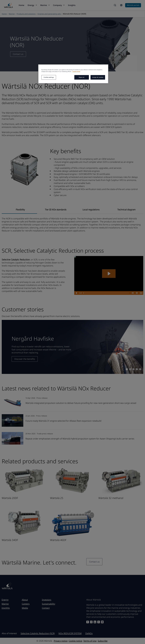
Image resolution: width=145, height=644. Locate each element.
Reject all (82, 77)
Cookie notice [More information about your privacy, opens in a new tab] (76, 71)
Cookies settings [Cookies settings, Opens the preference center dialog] (49, 77)
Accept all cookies (98, 77)
